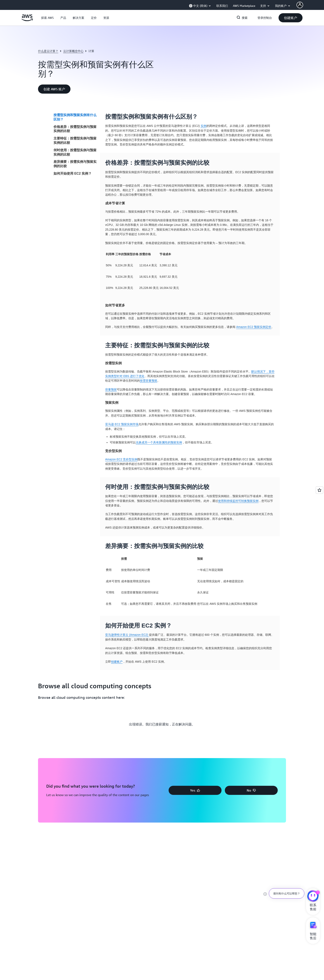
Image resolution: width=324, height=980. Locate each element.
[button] (47, 18)
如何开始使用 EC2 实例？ (73, 173)
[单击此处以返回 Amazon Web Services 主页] (27, 20)
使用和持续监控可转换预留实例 (238, 501)
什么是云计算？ (48, 51)
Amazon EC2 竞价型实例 (121, 459)
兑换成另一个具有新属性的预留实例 (159, 442)
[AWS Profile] (300, 5)
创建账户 (117, 662)
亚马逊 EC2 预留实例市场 (122, 424)
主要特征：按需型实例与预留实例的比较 (75, 141)
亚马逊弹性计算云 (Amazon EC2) (127, 635)
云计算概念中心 (73, 51)
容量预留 (111, 389)
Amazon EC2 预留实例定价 (254, 327)
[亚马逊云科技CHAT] (313, 897)
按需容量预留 (149, 381)
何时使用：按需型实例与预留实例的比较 (75, 152)
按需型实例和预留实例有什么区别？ (75, 117)
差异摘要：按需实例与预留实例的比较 (75, 164)
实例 (204, 126)
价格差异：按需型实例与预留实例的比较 (75, 129)
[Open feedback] (319, 490)
